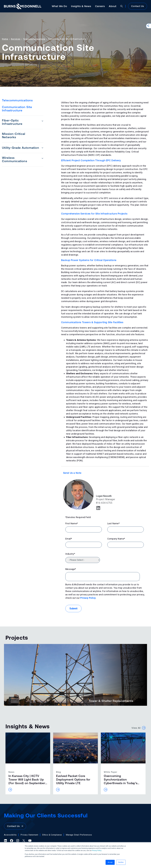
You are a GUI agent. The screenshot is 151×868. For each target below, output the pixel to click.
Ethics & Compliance (52, 835)
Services (16, 39)
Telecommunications (34, 39)
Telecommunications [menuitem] (17, 100)
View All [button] (139, 728)
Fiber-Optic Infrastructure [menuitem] (12, 122)
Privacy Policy (97, 851)
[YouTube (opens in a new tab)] (30, 841)
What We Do (59, 6)
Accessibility (10, 835)
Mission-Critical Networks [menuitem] (14, 135)
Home (5, 39)
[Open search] (122, 6)
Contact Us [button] (15, 826)
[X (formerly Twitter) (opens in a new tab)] (24, 841)
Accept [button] (110, 862)
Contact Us (138, 6)
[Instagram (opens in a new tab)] (18, 841)
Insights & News (81, 6)
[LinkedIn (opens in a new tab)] (5, 841)
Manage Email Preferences (79, 835)
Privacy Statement (29, 835)
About (113, 6)
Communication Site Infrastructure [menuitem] (17, 109)
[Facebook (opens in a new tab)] (12, 841)
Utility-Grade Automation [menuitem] (21, 148)
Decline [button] (121, 862)
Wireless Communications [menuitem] (15, 159)
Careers (100, 6)
